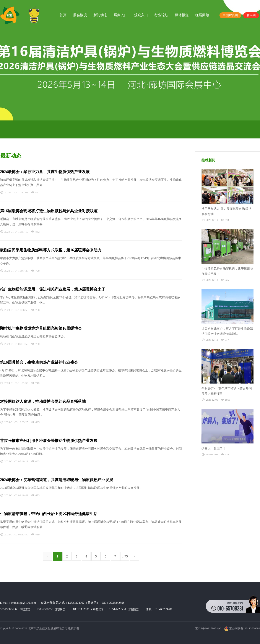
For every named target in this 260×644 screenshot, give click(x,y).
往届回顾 (202, 15)
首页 (63, 15)
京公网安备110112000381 (242, 628)
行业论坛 (161, 15)
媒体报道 (182, 15)
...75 (125, 556)
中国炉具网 (230, 15)
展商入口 (121, 15)
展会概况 (80, 15)
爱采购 (251, 15)
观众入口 (141, 15)
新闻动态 (100, 15)
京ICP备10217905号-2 (208, 628)
